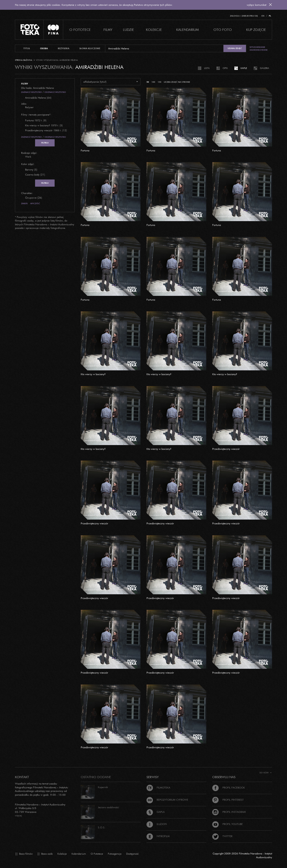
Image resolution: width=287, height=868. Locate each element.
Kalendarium (187, 30)
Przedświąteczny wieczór (226, 449)
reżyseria (64, 48)
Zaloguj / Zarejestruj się (244, 16)
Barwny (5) (31, 170)
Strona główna (24, 60)
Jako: (24, 104)
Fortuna (85, 150)
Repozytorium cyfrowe (167, 800)
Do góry (266, 773)
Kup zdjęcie (256, 30)
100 (153, 82)
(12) (46, 130)
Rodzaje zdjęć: (29, 153)
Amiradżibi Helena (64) (38, 98)
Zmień (24, 204)
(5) (44, 125)
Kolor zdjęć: (28, 164)
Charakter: (27, 193)
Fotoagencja (115, 854)
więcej (18, 815)
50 (148, 82)
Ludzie (128, 30)
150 (159, 82)
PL (270, 16)
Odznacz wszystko (55, 92)
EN (263, 16)
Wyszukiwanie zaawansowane (259, 49)
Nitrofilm (158, 836)
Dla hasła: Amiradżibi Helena (37, 88)
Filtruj (45, 143)
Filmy (108, 30)
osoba (44, 48)
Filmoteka (158, 788)
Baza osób (45, 854)
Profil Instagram (229, 812)
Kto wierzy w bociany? (93, 374)
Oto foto (223, 30)
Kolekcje (154, 30)
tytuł (27, 48)
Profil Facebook (229, 788)
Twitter (222, 836)
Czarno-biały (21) (35, 175)
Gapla (156, 812)
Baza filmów (24, 854)
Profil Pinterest (228, 800)
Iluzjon (157, 824)
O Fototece (80, 30)
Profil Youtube (228, 824)
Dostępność (132, 854)
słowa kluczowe (90, 48)
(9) (36, 120)
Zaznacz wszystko (31, 92)
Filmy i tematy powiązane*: (36, 115)
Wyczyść (35, 204)
